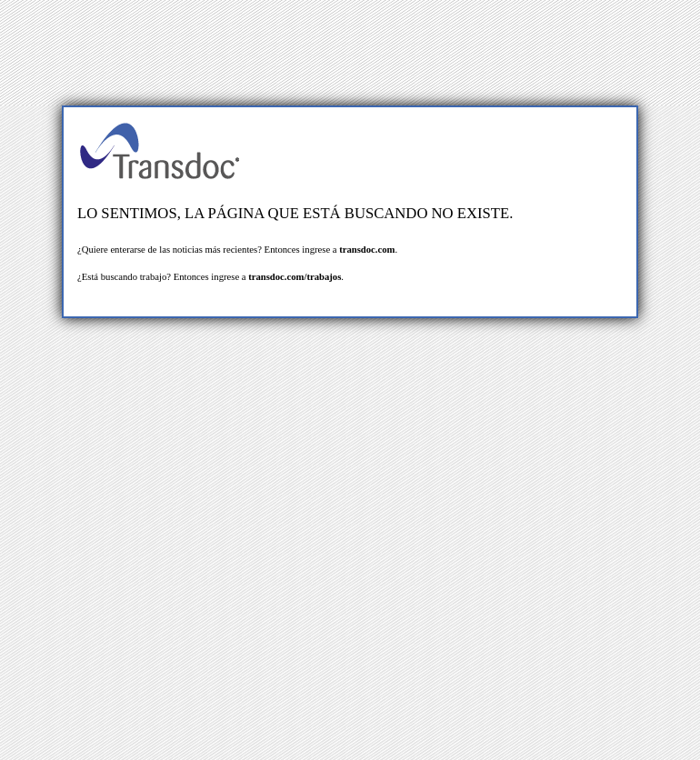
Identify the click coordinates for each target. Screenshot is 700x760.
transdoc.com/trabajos (295, 277)
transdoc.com (367, 250)
